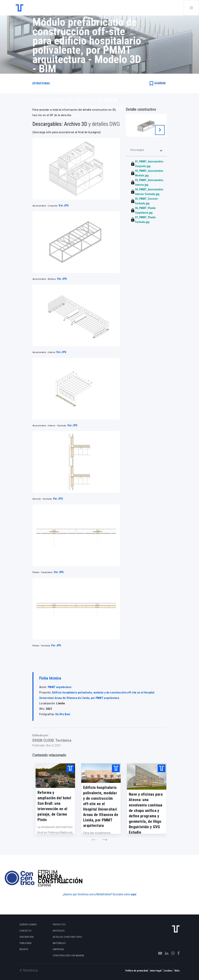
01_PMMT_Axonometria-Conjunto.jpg (149, 164)
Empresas (58, 949)
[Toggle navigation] (191, 8)
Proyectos (59, 925)
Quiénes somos (28, 925)
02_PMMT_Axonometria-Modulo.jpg (149, 173)
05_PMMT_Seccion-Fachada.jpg (147, 201)
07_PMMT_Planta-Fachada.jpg (146, 220)
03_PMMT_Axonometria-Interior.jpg (149, 182)
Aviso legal (156, 971)
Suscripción (27, 937)
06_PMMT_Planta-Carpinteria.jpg (146, 210)
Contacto (25, 931)
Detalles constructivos (67, 937)
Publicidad (25, 943)
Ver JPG (64, 205)
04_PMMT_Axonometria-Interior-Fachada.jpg (149, 192)
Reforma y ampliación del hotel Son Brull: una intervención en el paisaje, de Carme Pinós (54, 806)
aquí (134, 894)
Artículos (59, 931)
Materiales (59, 943)
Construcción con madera (68, 956)
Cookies (168, 971)
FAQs (177, 971)
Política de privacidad (137, 971)
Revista (24, 949)
